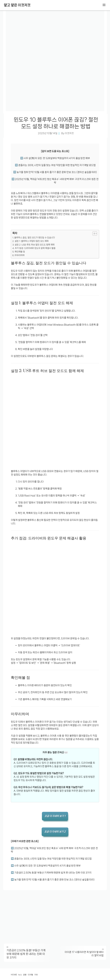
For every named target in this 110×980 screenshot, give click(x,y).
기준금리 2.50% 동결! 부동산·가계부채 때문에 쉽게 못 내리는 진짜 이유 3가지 (26, 954)
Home (14, 975)
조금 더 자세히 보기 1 (55, 816)
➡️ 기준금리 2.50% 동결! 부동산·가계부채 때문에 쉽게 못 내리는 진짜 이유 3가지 (51, 873)
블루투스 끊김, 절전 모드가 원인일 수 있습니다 (35, 238)
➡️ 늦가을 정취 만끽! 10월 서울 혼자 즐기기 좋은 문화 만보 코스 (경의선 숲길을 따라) (55, 172)
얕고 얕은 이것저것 (17, 5)
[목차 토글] (93, 234)
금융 (25, 975)
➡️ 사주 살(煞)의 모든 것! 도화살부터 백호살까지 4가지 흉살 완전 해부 (55, 158)
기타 (36, 975)
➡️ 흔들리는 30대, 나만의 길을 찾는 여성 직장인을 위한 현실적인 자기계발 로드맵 (55, 165)
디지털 (30, 975)
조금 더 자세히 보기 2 (55, 832)
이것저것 (69, 133)
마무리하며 (20, 255)
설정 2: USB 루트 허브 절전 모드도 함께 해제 (35, 245)
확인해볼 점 (20, 252)
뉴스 (20, 975)
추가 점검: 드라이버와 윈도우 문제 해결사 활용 (35, 248)
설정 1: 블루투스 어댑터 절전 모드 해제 (32, 241)
